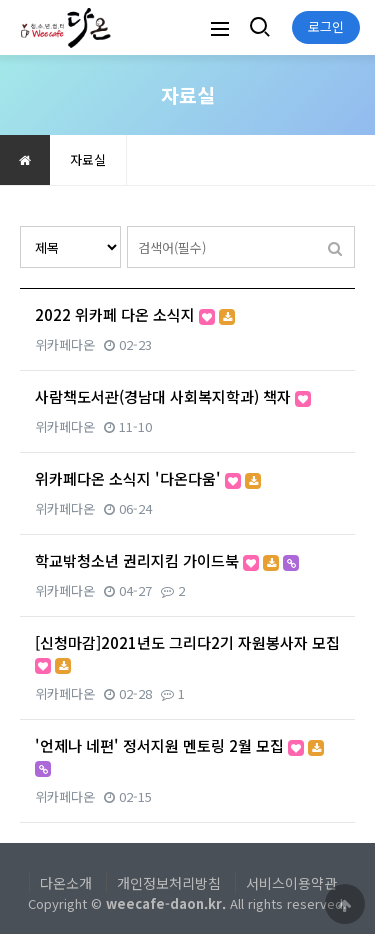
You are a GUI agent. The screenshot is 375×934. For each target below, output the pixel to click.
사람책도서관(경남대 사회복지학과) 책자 (173, 396)
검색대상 (20, 226)
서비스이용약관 (291, 883)
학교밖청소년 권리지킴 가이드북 (167, 560)
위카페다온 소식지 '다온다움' (148, 478)
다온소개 (66, 883)
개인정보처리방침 (169, 883)
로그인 (326, 26)
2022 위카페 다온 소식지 (135, 314)
